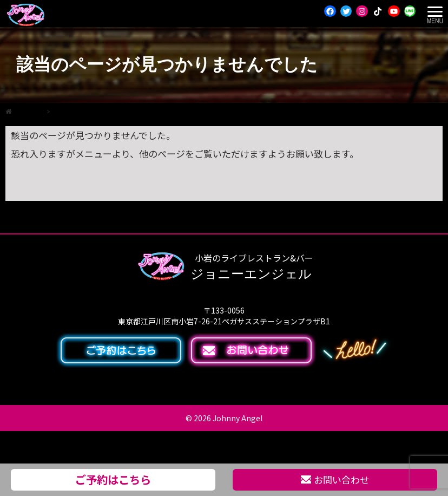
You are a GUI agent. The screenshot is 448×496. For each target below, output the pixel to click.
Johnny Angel (238, 418)
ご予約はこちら (113, 479)
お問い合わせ (335, 479)
